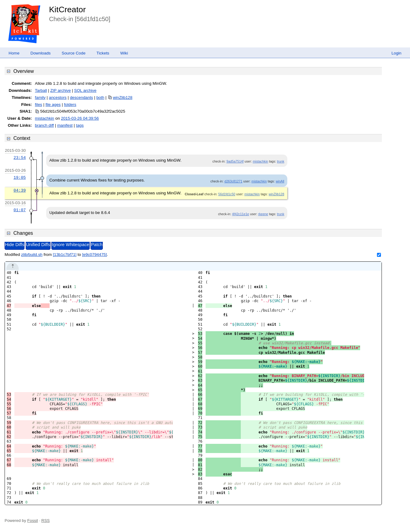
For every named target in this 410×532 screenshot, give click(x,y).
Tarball (41, 90)
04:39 (20, 190)
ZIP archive (60, 90)
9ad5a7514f (235, 161)
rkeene (263, 214)
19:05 (20, 178)
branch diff (44, 125)
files (39, 105)
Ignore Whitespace (70, 245)
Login (396, 53)
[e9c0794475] (94, 255)
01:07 (20, 210)
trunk (281, 161)
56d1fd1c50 (227, 194)
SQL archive (85, 90)
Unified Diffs (38, 245)
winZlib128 (123, 97)
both (100, 97)
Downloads (41, 53)
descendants (81, 97)
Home (14, 53)
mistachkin (45, 118)
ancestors (58, 97)
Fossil (33, 521)
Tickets (103, 53)
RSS (45, 521)
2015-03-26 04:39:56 (80, 118)
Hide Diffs (15, 245)
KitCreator (67, 9)
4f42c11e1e (240, 214)
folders (70, 105)
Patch (97, 245)
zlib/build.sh (32, 255)
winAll (280, 181)
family (40, 97)
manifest (65, 125)
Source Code (74, 53)
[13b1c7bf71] (65, 255)
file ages (53, 105)
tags (80, 125)
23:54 (20, 158)
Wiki (124, 53)
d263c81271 (233, 181)
